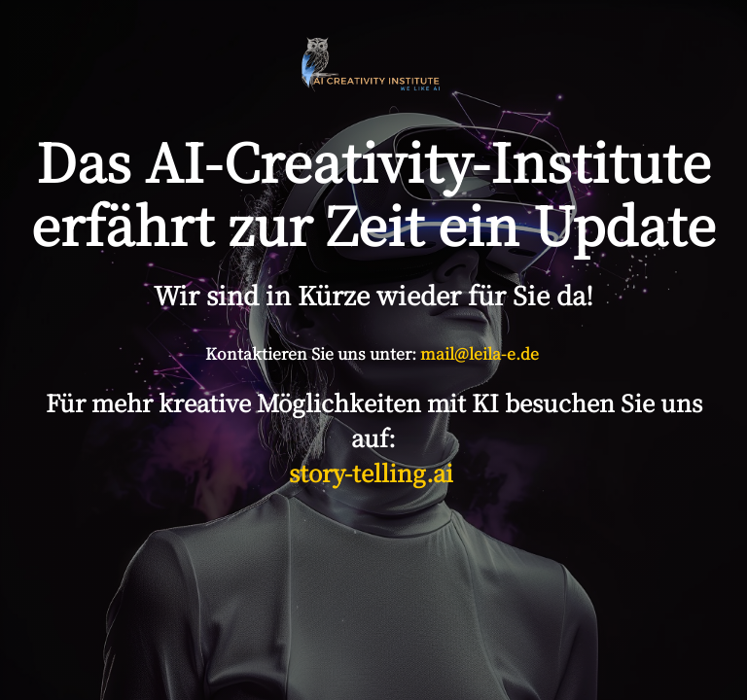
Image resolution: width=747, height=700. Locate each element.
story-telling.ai (374, 472)
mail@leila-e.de (480, 353)
